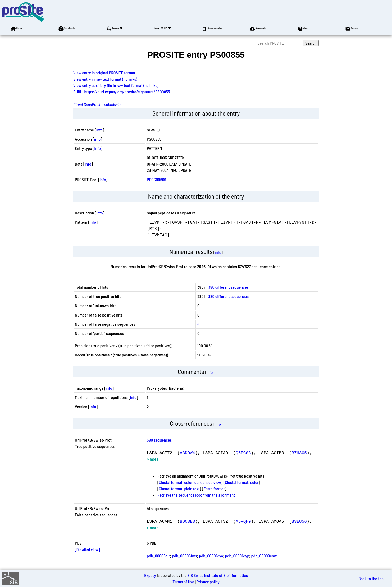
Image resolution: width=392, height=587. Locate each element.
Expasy (150, 575)
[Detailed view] (87, 549)
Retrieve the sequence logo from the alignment (196, 495)
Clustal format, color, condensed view (190, 482)
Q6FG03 (243, 453)
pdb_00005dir (158, 556)
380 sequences (159, 440)
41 (199, 324)
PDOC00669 (156, 179)
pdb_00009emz (264, 556)
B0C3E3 (188, 521)
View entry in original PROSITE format (104, 73)
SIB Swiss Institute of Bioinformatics (217, 575)
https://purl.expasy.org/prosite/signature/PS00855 (127, 92)
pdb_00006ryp (237, 556)
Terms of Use (183, 582)
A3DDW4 (188, 453)
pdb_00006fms (184, 556)
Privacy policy (208, 582)
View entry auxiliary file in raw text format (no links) (116, 85)
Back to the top (371, 578)
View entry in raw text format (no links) (105, 79)
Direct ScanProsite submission (98, 104)
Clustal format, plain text (179, 489)
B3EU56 (299, 521)
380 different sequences (228, 287)
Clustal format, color (242, 482)
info (99, 130)
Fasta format (214, 489)
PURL (78, 92)
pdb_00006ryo (211, 556)
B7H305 (299, 453)
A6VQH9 (243, 521)
